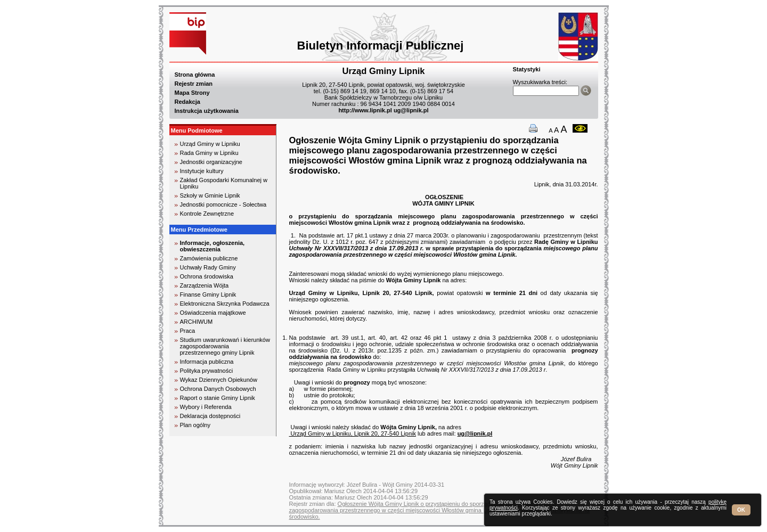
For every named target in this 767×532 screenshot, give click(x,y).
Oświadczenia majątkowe (213, 313)
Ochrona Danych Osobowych (218, 389)
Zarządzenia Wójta (205, 285)
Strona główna (195, 75)
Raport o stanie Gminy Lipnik (218, 398)
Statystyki (527, 69)
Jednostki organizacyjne (211, 162)
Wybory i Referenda (206, 407)
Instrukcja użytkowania (207, 111)
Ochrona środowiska (207, 276)
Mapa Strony (192, 93)
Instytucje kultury (202, 171)
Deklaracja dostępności (210, 416)
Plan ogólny (195, 425)
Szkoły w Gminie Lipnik (210, 195)
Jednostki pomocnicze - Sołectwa (223, 204)
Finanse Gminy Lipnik (208, 294)
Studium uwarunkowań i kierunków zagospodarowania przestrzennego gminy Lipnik (225, 346)
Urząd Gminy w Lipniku (210, 144)
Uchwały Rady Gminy (208, 267)
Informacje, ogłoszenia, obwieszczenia (213, 246)
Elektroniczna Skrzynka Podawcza (225, 304)
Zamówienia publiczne (209, 258)
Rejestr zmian (194, 84)
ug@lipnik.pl (411, 110)
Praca (188, 331)
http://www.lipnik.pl (365, 110)
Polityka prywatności (207, 371)
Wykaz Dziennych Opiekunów (219, 380)
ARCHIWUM (197, 322)
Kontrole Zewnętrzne (207, 214)
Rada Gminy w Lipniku (209, 153)
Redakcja (187, 102)
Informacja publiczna (207, 362)
